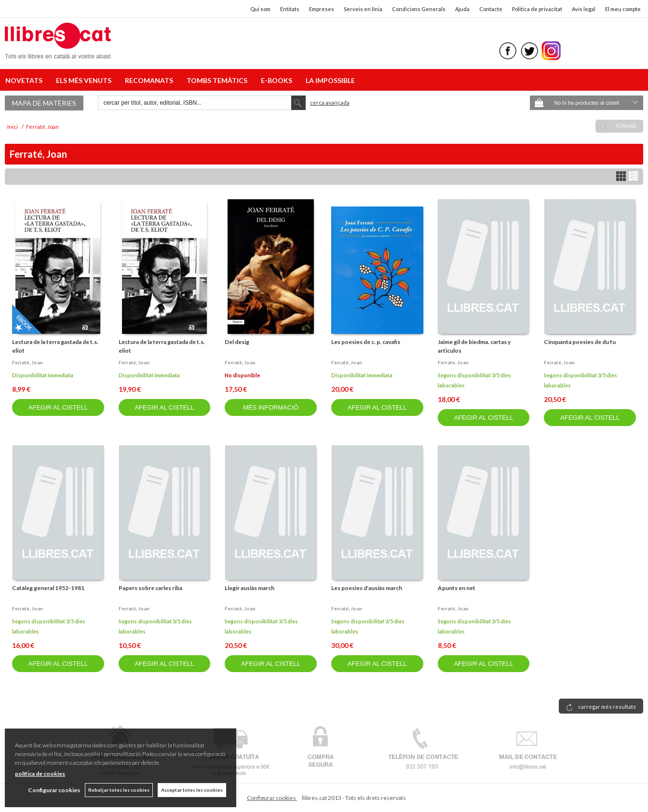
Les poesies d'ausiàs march (367, 588)
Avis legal (584, 9)
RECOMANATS (150, 80)
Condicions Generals (419, 9)
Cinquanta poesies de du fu (580, 342)
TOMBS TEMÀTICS (218, 80)
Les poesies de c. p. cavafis (366, 342)
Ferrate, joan (453, 362)
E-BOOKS (278, 80)
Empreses (322, 9)
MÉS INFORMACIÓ (271, 407)
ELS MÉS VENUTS (85, 80)
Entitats (290, 9)
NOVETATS (25, 80)
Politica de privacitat (537, 9)
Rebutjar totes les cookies (119, 790)
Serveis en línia (363, 9)
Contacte (491, 9)
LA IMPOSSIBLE (330, 80)
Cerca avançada (330, 103)
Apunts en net (457, 588)
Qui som (260, 9)
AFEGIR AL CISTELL (58, 407)
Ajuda (462, 9)
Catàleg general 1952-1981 (48, 588)
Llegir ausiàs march (250, 588)
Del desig (237, 342)
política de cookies (40, 774)
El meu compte (623, 9)
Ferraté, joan (27, 362)
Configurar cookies (272, 798)
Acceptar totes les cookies (192, 790)
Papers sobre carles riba (150, 588)
